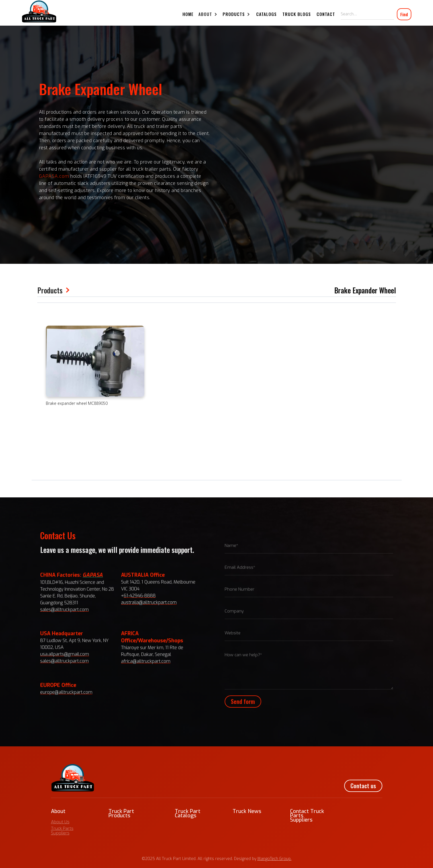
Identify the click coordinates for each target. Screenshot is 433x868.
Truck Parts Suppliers (62, 831)
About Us (60, 822)
